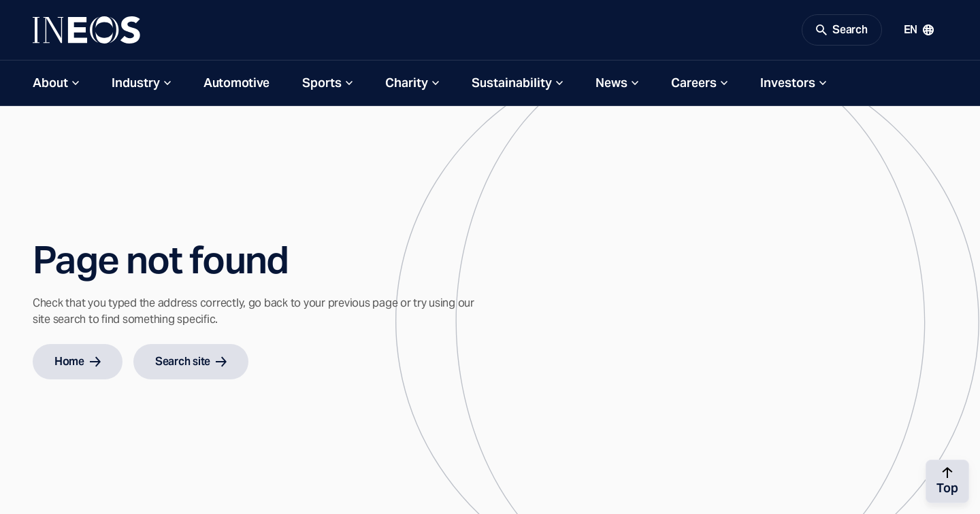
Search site (191, 361)
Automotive (236, 83)
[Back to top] (947, 481)
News (611, 83)
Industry (136, 83)
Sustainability (512, 83)
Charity (407, 83)
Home (78, 361)
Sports (322, 83)
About (50, 83)
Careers (694, 83)
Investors (788, 83)
